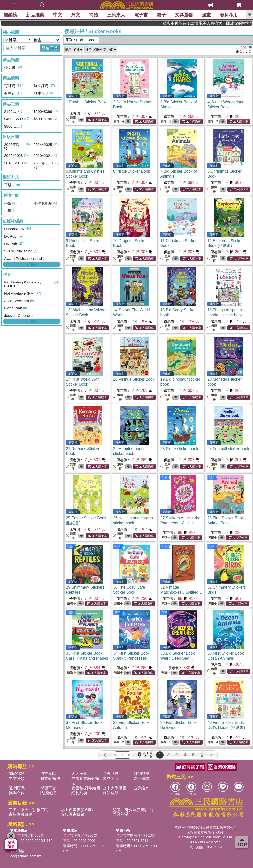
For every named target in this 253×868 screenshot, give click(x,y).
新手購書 (142, 779)
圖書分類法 (50, 779)
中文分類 (17, 779)
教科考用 (229, 15)
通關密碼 (17, 788)
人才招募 (79, 774)
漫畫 (206, 15)
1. (86, 102)
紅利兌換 (79, 793)
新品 (35, 15)
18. (134, 379)
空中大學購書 (115, 788)
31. (182, 592)
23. (179, 449)
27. (180, 523)
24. (228, 449)
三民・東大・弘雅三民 (28, 810)
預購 (165, 477)
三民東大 (116, 15)
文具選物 (184, 15)
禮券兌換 (111, 774)
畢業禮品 (121, 814)
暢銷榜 (10, 15)
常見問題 (111, 779)
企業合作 (142, 788)
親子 (161, 15)
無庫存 (71, 120)
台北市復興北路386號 (27, 835)
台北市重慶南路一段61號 (135, 835)
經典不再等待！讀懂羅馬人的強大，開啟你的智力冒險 (230, 23)
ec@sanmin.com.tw (25, 856)
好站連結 (111, 793)
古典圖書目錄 (73, 814)
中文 (58, 15)
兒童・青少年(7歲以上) (133, 810)
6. (132, 171)
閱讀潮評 (48, 793)
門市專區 (48, 774)
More (32, 264)
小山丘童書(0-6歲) (77, 810)
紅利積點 (142, 774)
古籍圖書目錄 (21, 814)
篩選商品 (50, 48)
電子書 (141, 15)
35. (178, 658)
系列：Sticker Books (82, 40)
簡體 (94, 15)
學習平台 (48, 788)
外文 (76, 15)
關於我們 (17, 774)
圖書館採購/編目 (86, 788)
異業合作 (17, 793)
